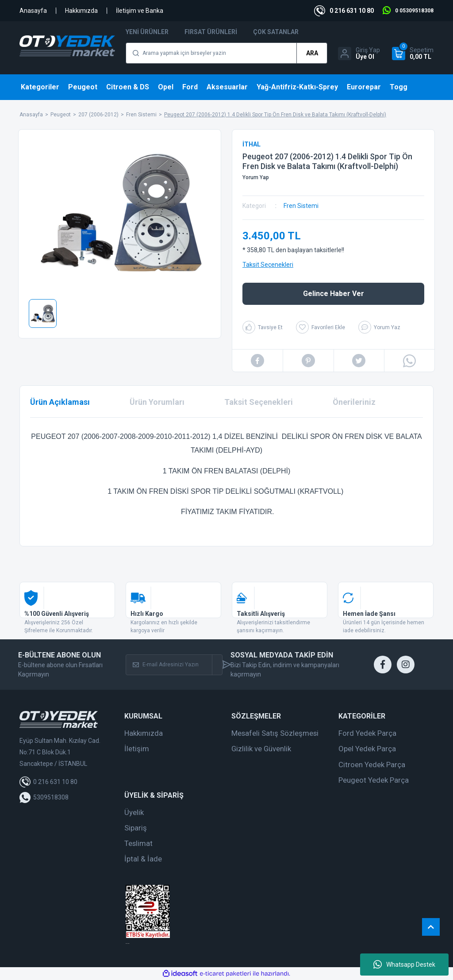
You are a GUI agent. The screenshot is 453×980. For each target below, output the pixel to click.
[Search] (226, 53)
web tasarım (127, 943)
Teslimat (138, 843)
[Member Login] (359, 54)
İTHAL (251, 144)
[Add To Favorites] (321, 327)
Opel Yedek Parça (367, 749)
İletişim (137, 749)
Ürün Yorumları (157, 402)
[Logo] (67, 46)
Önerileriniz (354, 402)
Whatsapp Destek (404, 965)
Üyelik (134, 812)
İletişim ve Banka (140, 11)
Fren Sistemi (301, 206)
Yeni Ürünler (147, 32)
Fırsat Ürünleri (211, 32)
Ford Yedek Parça (367, 733)
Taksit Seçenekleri (268, 265)
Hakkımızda (81, 11)
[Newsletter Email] (169, 665)
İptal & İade (143, 859)
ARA (312, 53)
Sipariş (136, 828)
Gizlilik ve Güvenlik (261, 749)
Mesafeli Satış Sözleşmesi (275, 733)
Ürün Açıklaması (60, 402)
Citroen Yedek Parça (372, 765)
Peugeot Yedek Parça (374, 780)
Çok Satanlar (276, 32)
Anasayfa (33, 11)
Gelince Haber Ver (334, 294)
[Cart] (413, 54)
